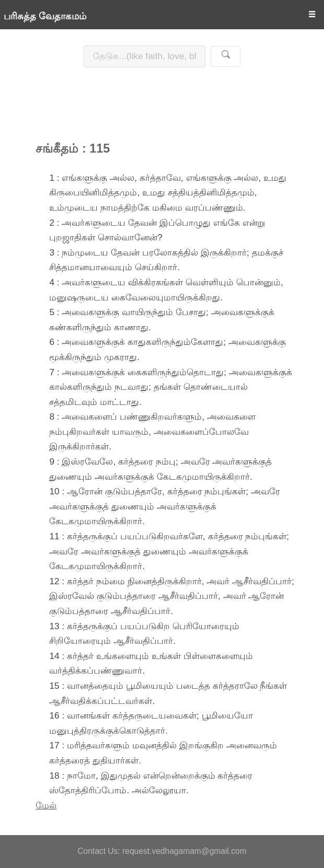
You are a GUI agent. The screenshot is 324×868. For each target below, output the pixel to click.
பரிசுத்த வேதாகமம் (45, 16)
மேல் (46, 805)
